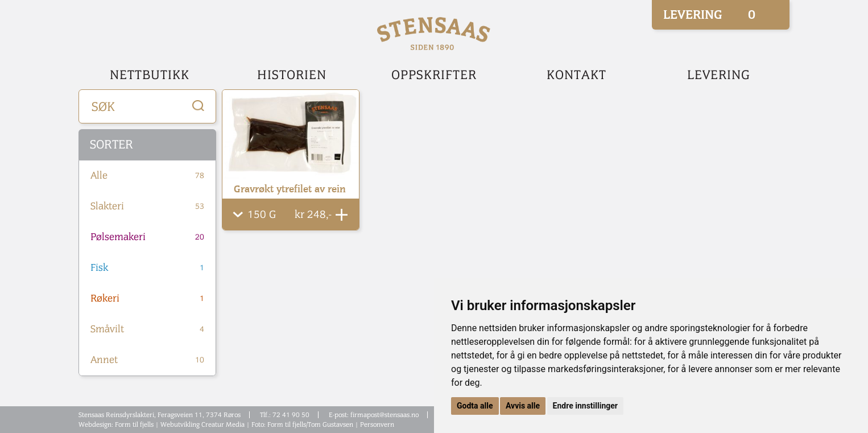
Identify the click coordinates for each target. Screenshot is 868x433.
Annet (147, 360)
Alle (147, 176)
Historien (292, 75)
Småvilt (147, 329)
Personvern (377, 424)
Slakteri (147, 207)
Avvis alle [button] (523, 406)
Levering (719, 75)
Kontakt (576, 75)
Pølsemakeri (147, 237)
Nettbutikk (150, 75)
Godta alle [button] (475, 406)
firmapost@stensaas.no (385, 415)
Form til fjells (134, 424)
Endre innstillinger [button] (585, 406)
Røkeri (147, 299)
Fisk (147, 268)
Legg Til (342, 215)
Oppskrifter (434, 75)
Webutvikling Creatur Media (202, 424)
